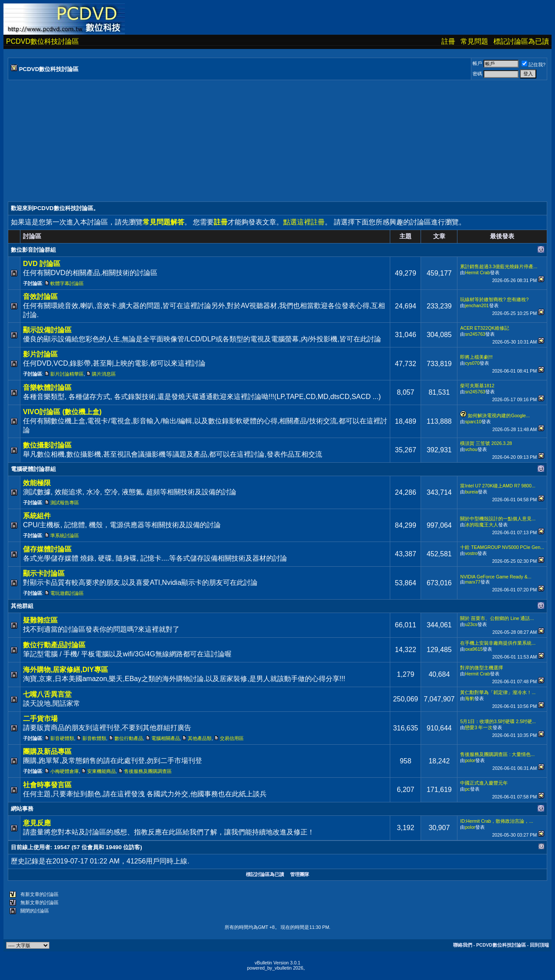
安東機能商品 (101, 771)
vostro (471, 553)
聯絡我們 (463, 945)
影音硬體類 (62, 738)
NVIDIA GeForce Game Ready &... (496, 577)
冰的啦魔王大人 (482, 525)
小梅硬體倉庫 (65, 771)
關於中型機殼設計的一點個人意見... (498, 519)
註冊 (448, 41)
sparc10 (473, 422)
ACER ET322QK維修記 (484, 328)
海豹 (470, 698)
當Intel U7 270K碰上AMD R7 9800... (498, 486)
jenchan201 (477, 305)
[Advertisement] (268, 141)
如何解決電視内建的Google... (499, 415)
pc (467, 789)
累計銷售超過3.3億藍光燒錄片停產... (499, 266)
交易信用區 (232, 738)
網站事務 (22, 809)
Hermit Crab (477, 273)
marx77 (473, 582)
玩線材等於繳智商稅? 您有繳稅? (494, 299)
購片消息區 (104, 374)
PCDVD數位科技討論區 (42, 41)
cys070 (472, 363)
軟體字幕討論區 (67, 283)
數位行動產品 (129, 738)
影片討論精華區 (67, 374)
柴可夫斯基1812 (477, 386)
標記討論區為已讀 (521, 41)
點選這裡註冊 (304, 222)
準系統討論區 (65, 535)
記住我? (534, 65)
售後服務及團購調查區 (148, 771)
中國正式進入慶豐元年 (484, 783)
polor (470, 760)
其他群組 (22, 606)
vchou (471, 449)
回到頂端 (539, 945)
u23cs (471, 624)
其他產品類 (200, 738)
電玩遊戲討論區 (67, 593)
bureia (471, 492)
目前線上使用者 (31, 847)
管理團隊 (300, 874)
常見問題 (474, 41)
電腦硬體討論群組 (33, 469)
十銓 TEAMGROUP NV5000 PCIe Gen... (502, 547)
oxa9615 (474, 649)
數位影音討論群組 (33, 250)
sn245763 (475, 334)
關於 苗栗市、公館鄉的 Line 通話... (497, 618)
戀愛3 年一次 (479, 727)
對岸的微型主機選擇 (482, 668)
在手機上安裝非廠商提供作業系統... (498, 643)
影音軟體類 (94, 738)
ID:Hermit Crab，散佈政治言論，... (496, 821)
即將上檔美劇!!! (476, 357)
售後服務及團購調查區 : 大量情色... (497, 754)
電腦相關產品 (166, 738)
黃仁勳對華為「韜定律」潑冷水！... (498, 692)
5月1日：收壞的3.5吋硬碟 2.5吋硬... (498, 721)
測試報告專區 (65, 503)
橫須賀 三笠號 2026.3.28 (486, 443)
